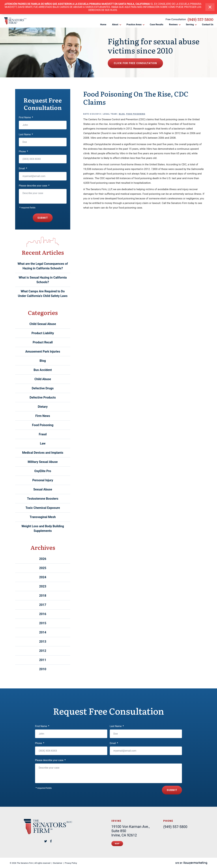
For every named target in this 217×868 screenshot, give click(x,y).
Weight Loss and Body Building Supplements (43, 528)
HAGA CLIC (118, 7)
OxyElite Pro (43, 471)
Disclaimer (57, 863)
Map (117, 844)
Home (103, 25)
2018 (43, 596)
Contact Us (208, 25)
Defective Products (43, 397)
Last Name (26, 134)
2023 (43, 586)
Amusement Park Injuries (43, 351)
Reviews (173, 25)
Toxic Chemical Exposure (43, 508)
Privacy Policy (71, 863)
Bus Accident (43, 370)
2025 (43, 568)
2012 (43, 651)
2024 (43, 577)
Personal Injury (43, 480)
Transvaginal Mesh (43, 517)
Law (43, 443)
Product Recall (43, 342)
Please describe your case (34, 186)
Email (23, 168)
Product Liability (43, 333)
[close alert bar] (210, 7)
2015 (43, 623)
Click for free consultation (136, 63)
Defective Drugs (43, 388)
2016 (43, 614)
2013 (43, 642)
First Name (26, 117)
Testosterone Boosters (43, 499)
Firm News (43, 416)
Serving (190, 25)
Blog (122, 114)
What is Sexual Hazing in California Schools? (43, 280)
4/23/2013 (95, 114)
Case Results (157, 25)
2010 (43, 669)
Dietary (43, 407)
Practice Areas (134, 25)
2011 (43, 660)
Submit (43, 218)
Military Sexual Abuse (43, 462)
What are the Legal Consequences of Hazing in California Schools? (43, 266)
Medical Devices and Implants (43, 453)
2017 (43, 605)
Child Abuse (43, 379)
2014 (43, 632)
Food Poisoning (136, 114)
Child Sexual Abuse (43, 324)
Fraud (43, 434)
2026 (43, 559)
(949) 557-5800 (200, 19)
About (115, 25)
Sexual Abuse (43, 489)
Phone (23, 151)
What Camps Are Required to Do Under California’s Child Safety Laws (43, 294)
